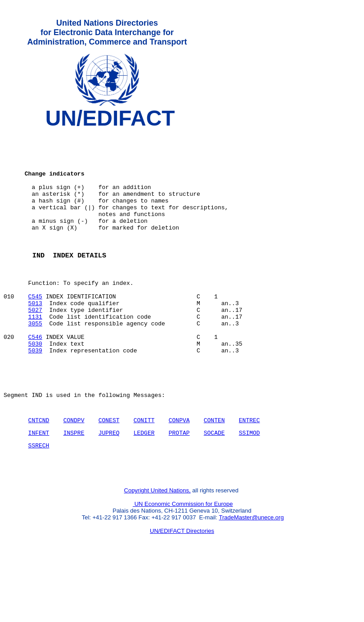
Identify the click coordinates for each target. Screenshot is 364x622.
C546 (35, 377)
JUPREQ (109, 485)
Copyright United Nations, (157, 548)
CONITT (144, 471)
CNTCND (39, 471)
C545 (35, 328)
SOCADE (214, 485)
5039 (35, 393)
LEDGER (144, 485)
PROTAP (179, 485)
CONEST (109, 471)
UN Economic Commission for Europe (183, 561)
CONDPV (74, 471)
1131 (35, 352)
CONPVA (179, 471)
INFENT (39, 485)
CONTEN (214, 471)
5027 (35, 344)
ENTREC (249, 471)
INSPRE (74, 485)
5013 (35, 336)
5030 (35, 385)
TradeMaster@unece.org (251, 575)
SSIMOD (249, 485)
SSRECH (39, 499)
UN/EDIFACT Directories (182, 588)
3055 (35, 361)
